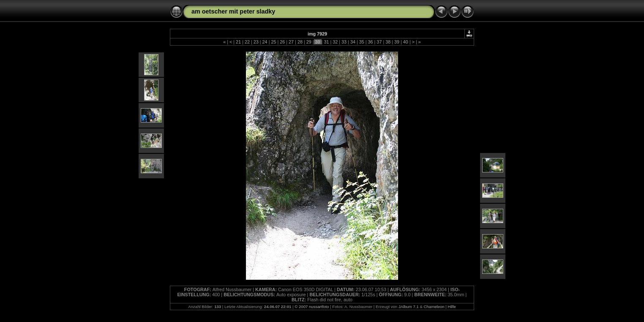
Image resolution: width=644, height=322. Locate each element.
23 (256, 42)
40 (406, 42)
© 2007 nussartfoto (312, 307)
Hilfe (452, 307)
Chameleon (434, 307)
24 (265, 42)
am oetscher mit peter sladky (233, 11)
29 (309, 42)
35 (362, 42)
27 (291, 42)
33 (344, 42)
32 (335, 42)
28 (300, 42)
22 (247, 42)
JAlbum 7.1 (409, 307)
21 (238, 42)
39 (397, 42)
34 (353, 42)
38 (388, 42)
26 (282, 42)
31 (326, 42)
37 (379, 42)
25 (273, 42)
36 (371, 42)
